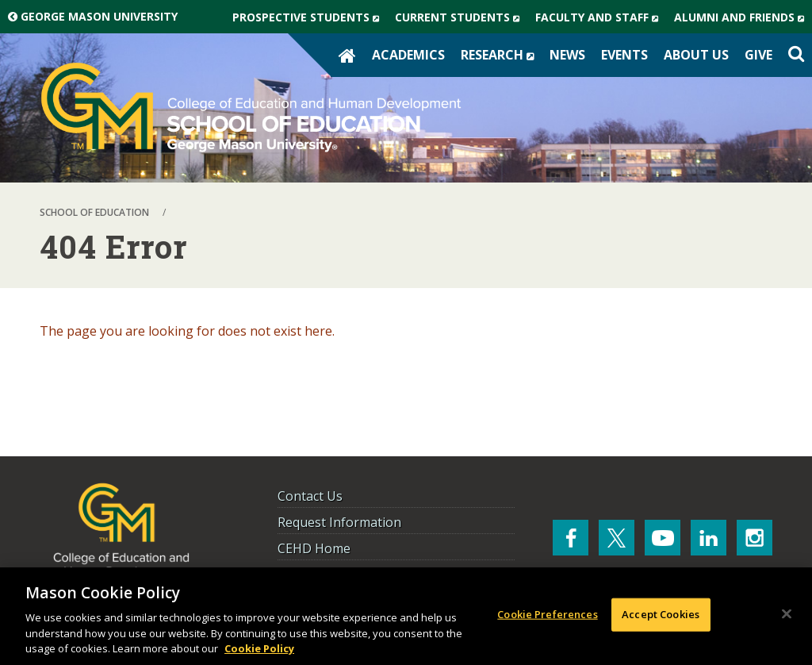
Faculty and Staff (601, 17)
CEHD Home (314, 548)
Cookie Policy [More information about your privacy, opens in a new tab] (259, 648)
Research (501, 55)
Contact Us (310, 496)
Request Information (339, 522)
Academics (408, 55)
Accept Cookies (661, 614)
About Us (696, 55)
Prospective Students (310, 17)
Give (758, 55)
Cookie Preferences (547, 614)
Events (624, 55)
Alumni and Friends (743, 17)
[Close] (787, 614)
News (567, 55)
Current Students (461, 17)
